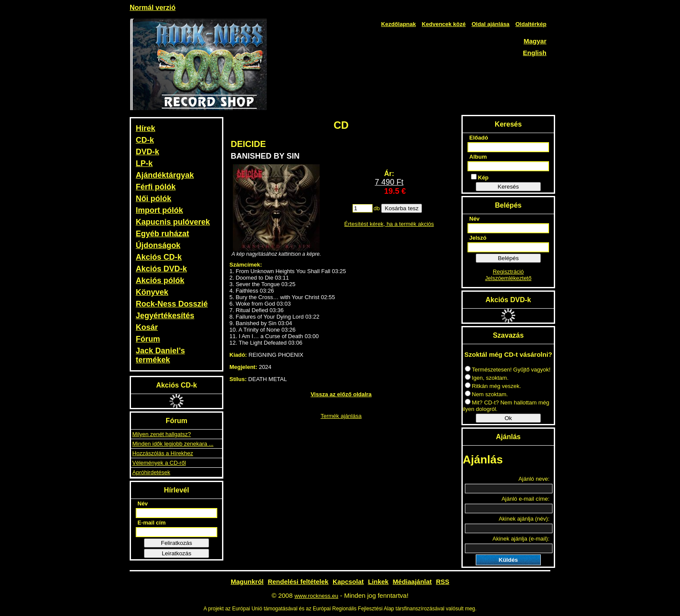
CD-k (145, 140)
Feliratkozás (177, 543)
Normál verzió (153, 8)
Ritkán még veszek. (493, 386)
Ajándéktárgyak (165, 175)
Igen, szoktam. (487, 378)
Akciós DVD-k (161, 269)
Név (143, 504)
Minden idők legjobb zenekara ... (173, 444)
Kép (480, 177)
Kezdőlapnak (399, 24)
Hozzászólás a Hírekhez (163, 453)
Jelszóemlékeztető (508, 278)
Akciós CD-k (159, 257)
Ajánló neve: (534, 479)
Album (478, 157)
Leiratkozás (177, 553)
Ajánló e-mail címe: (525, 499)
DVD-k (147, 152)
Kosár (147, 327)
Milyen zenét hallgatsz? (162, 434)
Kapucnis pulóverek (173, 222)
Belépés (508, 258)
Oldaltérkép (531, 24)
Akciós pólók (160, 280)
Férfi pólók (156, 187)
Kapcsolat (348, 582)
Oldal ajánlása (490, 24)
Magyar (535, 41)
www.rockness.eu (316, 596)
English (535, 53)
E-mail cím (152, 523)
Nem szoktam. (486, 394)
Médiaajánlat (412, 582)
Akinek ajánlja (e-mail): (521, 539)
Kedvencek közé (444, 24)
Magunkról (247, 582)
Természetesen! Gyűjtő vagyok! (508, 370)
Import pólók (159, 210)
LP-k (144, 163)
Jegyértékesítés (165, 316)
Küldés (508, 560)
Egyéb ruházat (162, 234)
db (376, 208)
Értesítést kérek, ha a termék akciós (389, 224)
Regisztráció (508, 272)
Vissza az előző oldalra (341, 394)
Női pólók (154, 199)
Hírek (145, 128)
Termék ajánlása (341, 416)
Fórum (148, 339)
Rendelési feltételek (298, 582)
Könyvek (152, 292)
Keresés (508, 187)
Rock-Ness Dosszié (172, 304)
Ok (508, 418)
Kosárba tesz (402, 208)
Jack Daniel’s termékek (160, 355)
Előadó (479, 138)
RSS (443, 582)
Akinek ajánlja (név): (524, 519)
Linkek (378, 582)
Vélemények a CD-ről (159, 463)
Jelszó (478, 238)
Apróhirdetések (151, 472)
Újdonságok (158, 245)
